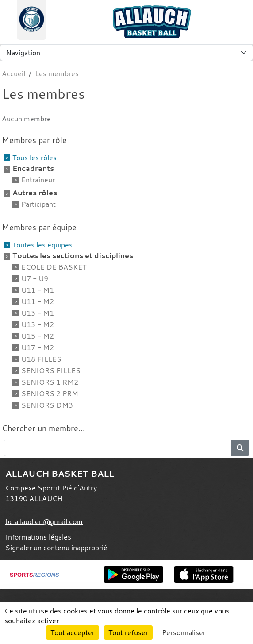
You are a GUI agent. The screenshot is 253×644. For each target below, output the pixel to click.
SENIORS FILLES (51, 370)
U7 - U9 (35, 278)
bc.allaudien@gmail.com (44, 521)
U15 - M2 (38, 336)
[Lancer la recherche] (240, 448)
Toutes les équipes (42, 245)
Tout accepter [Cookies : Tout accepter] (73, 632)
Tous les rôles (34, 158)
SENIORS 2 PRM (50, 393)
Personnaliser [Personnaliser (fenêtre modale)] (184, 632)
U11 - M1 (38, 290)
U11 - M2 (38, 301)
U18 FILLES (41, 359)
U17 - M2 (38, 347)
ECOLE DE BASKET (54, 267)
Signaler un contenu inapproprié (56, 548)
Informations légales (38, 537)
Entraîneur (38, 180)
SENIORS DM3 (47, 405)
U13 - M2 (38, 324)
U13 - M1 (38, 313)
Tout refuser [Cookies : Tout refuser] (128, 632)
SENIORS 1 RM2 (50, 382)
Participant (38, 204)
